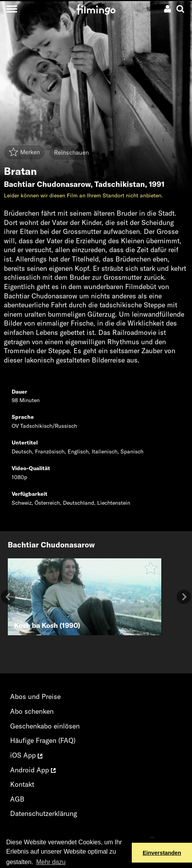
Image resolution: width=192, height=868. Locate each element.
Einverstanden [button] (162, 853)
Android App (33, 770)
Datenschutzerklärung (44, 813)
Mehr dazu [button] (51, 862)
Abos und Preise (35, 696)
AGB (17, 799)
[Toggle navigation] (11, 9)
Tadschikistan (120, 184)
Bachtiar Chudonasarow (47, 184)
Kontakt (22, 784)
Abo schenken (32, 711)
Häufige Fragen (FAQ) (43, 740)
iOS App (26, 755)
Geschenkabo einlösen (45, 726)
